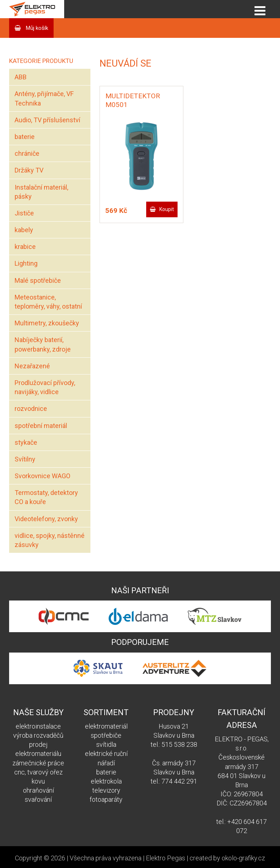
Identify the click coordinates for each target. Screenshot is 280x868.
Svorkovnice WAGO (42, 476)
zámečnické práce (38, 763)
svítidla (106, 744)
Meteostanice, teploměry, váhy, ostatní (48, 302)
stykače (26, 442)
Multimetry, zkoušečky (47, 323)
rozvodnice (31, 409)
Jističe (24, 213)
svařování (38, 799)
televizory (106, 790)
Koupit (167, 209)
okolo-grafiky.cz (243, 858)
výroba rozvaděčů (38, 735)
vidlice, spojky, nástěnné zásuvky (50, 540)
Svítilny (25, 459)
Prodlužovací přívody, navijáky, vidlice (45, 387)
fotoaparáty (106, 799)
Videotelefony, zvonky (46, 519)
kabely (24, 230)
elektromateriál (106, 726)
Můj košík (36, 28)
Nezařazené (32, 366)
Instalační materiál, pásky (41, 192)
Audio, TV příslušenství (47, 120)
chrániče (27, 153)
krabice (25, 247)
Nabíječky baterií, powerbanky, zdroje (43, 344)
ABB (21, 77)
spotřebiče (106, 735)
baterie (25, 137)
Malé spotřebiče (38, 280)
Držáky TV (29, 170)
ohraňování (38, 790)
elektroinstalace (38, 726)
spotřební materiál (41, 426)
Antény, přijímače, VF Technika (44, 98)
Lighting (26, 263)
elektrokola (106, 781)
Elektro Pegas (166, 858)
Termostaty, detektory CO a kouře (46, 497)
